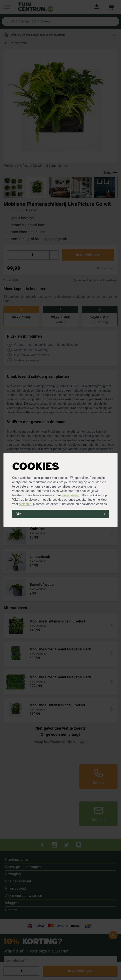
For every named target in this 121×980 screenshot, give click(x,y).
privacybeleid (71, 495)
